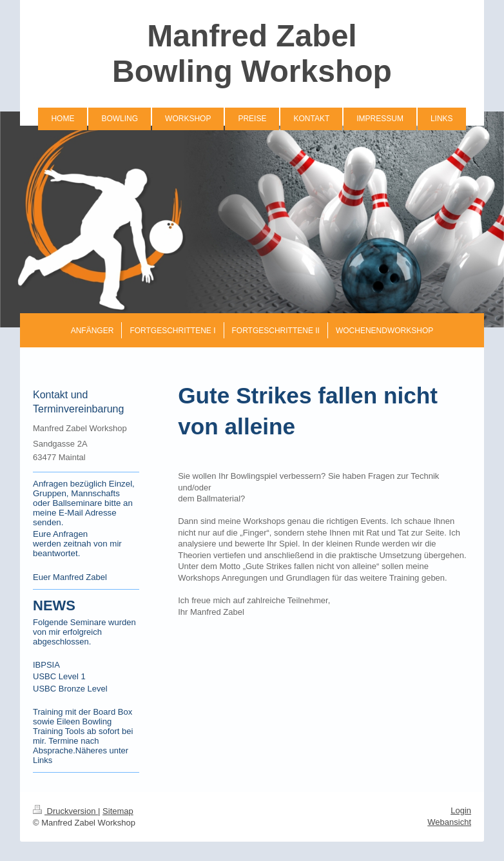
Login (461, 810)
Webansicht (449, 822)
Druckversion (65, 811)
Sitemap (118, 811)
